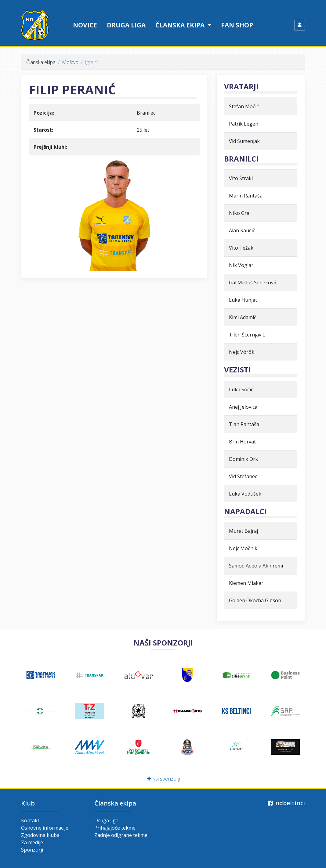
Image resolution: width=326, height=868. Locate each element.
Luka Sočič (241, 390)
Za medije (32, 842)
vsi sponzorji (163, 779)
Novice (85, 25)
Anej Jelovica (243, 407)
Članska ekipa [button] (181, 25)
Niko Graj (240, 213)
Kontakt (30, 820)
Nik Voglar (241, 265)
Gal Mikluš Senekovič (253, 283)
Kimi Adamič (243, 317)
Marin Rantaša (246, 196)
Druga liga (126, 25)
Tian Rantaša (244, 424)
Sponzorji (32, 850)
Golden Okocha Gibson (255, 600)
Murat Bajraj (243, 531)
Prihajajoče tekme (115, 828)
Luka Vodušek (245, 494)
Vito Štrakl (241, 178)
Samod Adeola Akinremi (256, 566)
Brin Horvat (242, 442)
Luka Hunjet (243, 300)
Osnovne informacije (45, 828)
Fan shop (237, 25)
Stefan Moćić (244, 106)
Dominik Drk (243, 459)
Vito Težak (241, 248)
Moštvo (70, 62)
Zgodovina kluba (40, 835)
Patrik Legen (244, 124)
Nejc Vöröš (241, 352)
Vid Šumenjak (244, 141)
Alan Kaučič (242, 230)
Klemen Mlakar (246, 583)
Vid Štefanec (243, 476)
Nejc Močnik (243, 548)
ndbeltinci (286, 803)
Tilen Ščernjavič (247, 335)
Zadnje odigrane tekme (121, 835)
